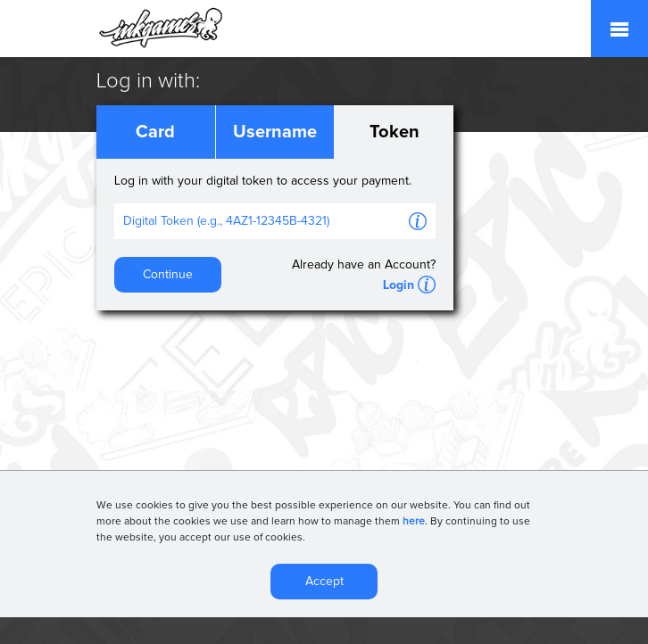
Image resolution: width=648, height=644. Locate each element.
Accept (324, 583)
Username (275, 132)
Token (395, 132)
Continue (168, 275)
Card (155, 132)
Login (399, 285)
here (414, 524)
